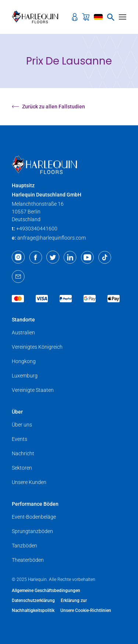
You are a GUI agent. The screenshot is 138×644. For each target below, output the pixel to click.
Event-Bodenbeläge (34, 517)
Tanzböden (24, 546)
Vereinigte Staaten (33, 390)
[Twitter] (53, 257)
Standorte (23, 320)
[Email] (18, 276)
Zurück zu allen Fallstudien (48, 107)
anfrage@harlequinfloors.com (52, 238)
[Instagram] (18, 257)
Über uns (22, 425)
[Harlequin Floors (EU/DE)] (37, 17)
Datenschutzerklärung (33, 601)
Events (20, 439)
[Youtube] (87, 257)
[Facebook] (36, 257)
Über (17, 412)
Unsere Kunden (29, 482)
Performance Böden (35, 504)
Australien (23, 333)
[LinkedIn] (70, 257)
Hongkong (24, 361)
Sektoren (22, 468)
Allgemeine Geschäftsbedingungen (46, 591)
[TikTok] (105, 257)
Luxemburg (25, 376)
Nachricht (23, 453)
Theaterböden (28, 560)
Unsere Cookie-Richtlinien (86, 610)
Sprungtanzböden (32, 531)
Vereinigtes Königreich (37, 347)
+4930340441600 (37, 229)
